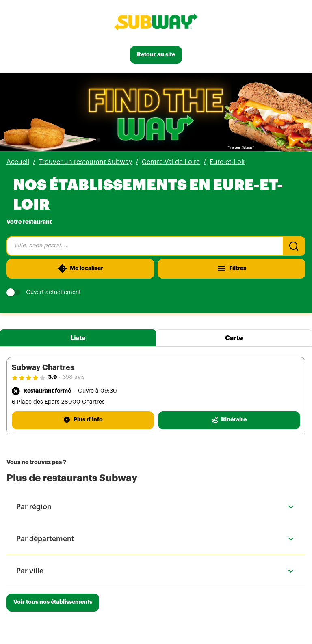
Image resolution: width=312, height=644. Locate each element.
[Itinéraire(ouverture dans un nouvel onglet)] (229, 420)
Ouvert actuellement (44, 293)
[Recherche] (294, 246)
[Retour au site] (156, 55)
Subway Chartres (43, 367)
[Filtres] (232, 269)
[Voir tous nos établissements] (53, 603)
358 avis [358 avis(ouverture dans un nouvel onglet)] (74, 377)
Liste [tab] (78, 338)
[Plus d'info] (83, 420)
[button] (156, 507)
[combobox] (145, 246)
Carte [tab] (234, 338)
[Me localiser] (80, 269)
